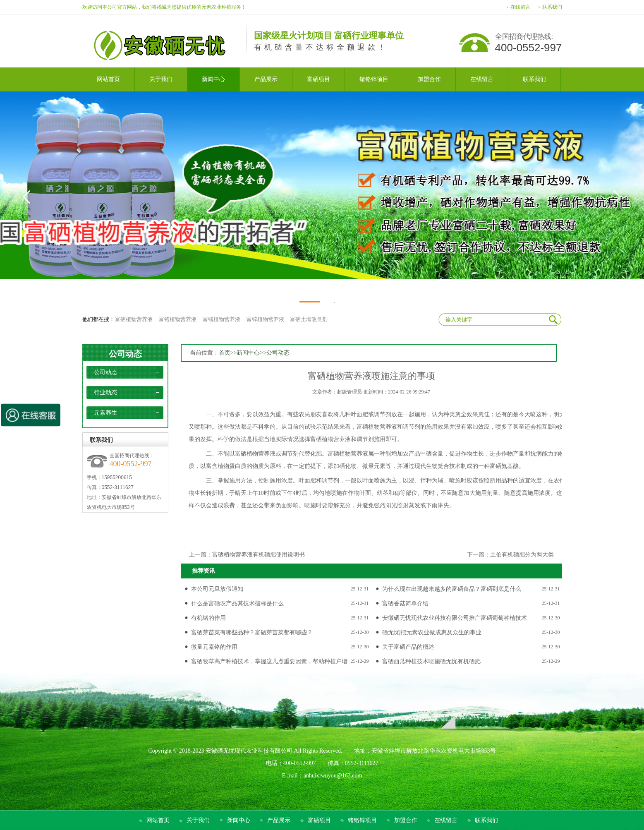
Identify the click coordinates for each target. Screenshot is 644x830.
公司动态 (125, 354)
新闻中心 (248, 353)
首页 (225, 353)
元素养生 (105, 413)
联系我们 (552, 7)
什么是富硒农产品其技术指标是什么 (237, 603)
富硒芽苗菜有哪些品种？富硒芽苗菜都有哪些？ (252, 632)
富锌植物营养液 (265, 319)
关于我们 (198, 820)
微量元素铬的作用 (214, 647)
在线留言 (520, 7)
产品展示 (279, 820)
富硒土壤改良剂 (309, 319)
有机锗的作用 (208, 618)
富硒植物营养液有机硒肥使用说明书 (259, 555)
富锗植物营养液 (221, 319)
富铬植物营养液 (178, 319)
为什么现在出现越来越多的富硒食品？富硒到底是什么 (452, 589)
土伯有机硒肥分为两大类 (522, 555)
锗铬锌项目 (362, 820)
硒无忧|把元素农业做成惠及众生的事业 (432, 632)
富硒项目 (319, 820)
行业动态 (105, 392)
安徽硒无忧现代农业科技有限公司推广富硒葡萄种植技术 (455, 618)
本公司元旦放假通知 (217, 589)
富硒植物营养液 (134, 319)
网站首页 (158, 820)
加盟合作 (406, 820)
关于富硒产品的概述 (408, 647)
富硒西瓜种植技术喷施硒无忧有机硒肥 (431, 661)
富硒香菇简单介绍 (405, 603)
